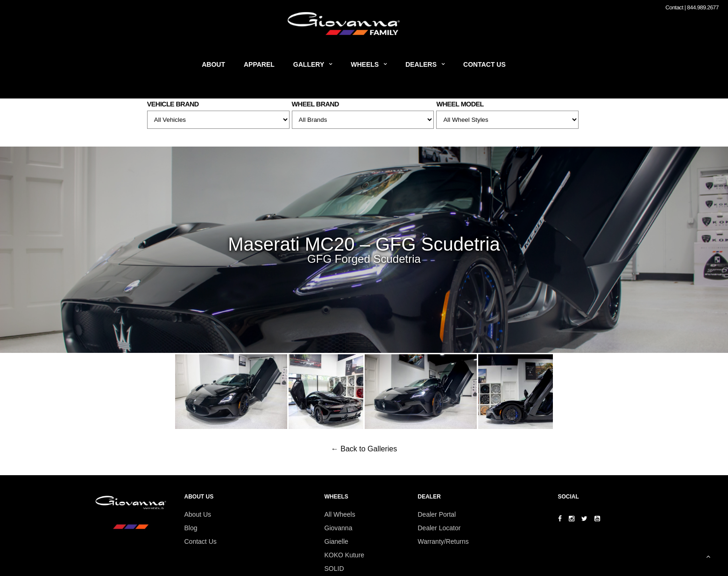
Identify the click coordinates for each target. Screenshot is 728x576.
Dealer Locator (439, 528)
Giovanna (339, 528)
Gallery (309, 64)
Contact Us (484, 64)
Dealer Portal (437, 514)
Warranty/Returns (443, 541)
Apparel (259, 64)
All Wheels (340, 514)
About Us (198, 514)
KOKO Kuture (345, 555)
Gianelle (336, 541)
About (213, 64)
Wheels (365, 64)
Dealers (421, 64)
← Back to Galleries (364, 449)
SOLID (334, 569)
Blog (191, 528)
